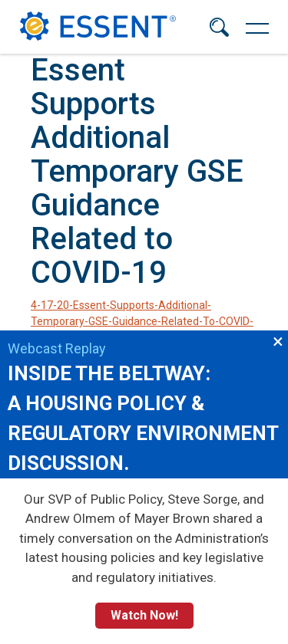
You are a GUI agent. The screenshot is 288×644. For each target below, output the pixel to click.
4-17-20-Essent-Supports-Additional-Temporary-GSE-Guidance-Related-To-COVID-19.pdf (142, 321)
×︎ (278, 340)
